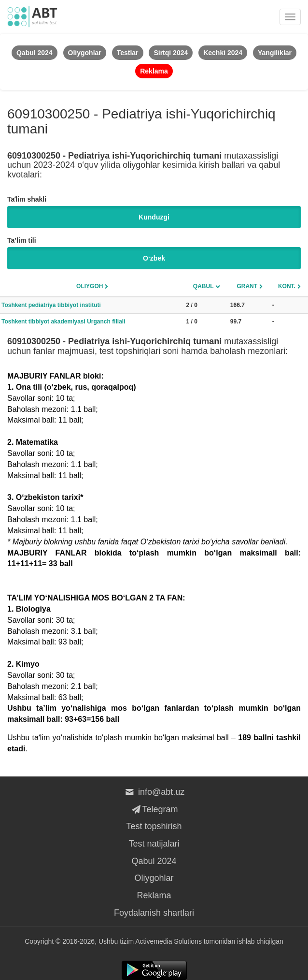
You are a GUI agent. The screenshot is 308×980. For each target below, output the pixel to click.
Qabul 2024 (154, 861)
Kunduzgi (154, 217)
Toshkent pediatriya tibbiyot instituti (51, 305)
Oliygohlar (154, 878)
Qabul (203, 286)
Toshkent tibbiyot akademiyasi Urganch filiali (63, 322)
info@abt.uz (154, 792)
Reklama (154, 895)
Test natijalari (154, 844)
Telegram (154, 809)
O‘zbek (154, 258)
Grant (247, 286)
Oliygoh (90, 286)
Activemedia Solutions (168, 941)
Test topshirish (154, 826)
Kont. (287, 286)
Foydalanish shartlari (154, 913)
